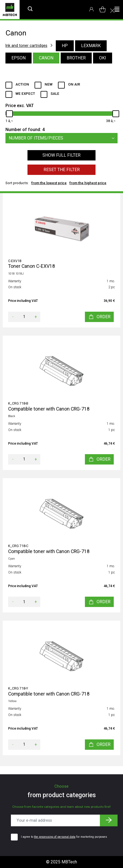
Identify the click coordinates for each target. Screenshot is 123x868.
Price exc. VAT (20, 106)
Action (22, 84)
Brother (76, 58)
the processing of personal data (55, 837)
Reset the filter (62, 170)
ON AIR (74, 84)
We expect (25, 94)
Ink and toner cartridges (26, 45)
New (49, 84)
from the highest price (88, 183)
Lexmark (91, 46)
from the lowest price (49, 183)
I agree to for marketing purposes (64, 837)
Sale (55, 94)
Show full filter (61, 155)
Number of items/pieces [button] (63, 138)
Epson (19, 58)
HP (65, 46)
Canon (46, 58)
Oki (103, 58)
